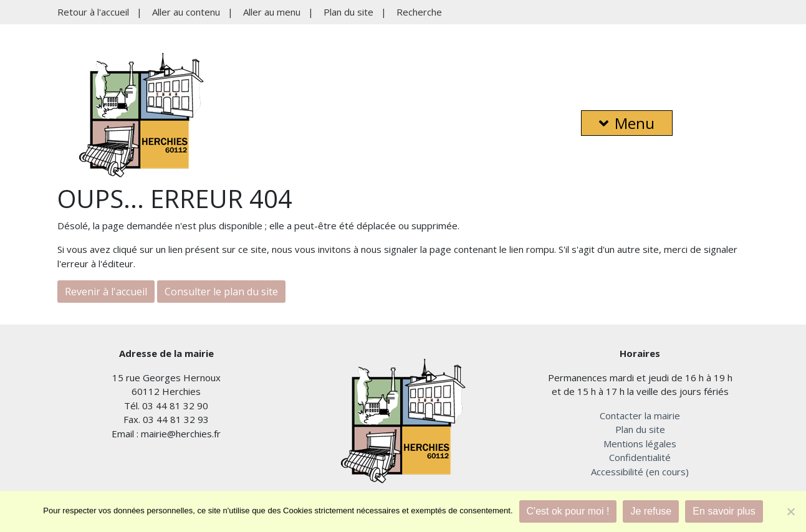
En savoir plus (724, 511)
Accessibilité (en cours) (640, 472)
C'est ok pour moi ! (568, 511)
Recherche (419, 12)
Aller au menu (272, 12)
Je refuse (651, 511)
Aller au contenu (186, 12)
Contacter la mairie (640, 416)
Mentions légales (640, 444)
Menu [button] (627, 123)
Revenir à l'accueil (106, 292)
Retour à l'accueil (93, 12)
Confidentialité (640, 457)
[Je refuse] (790, 511)
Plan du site (348, 12)
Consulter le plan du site (221, 292)
